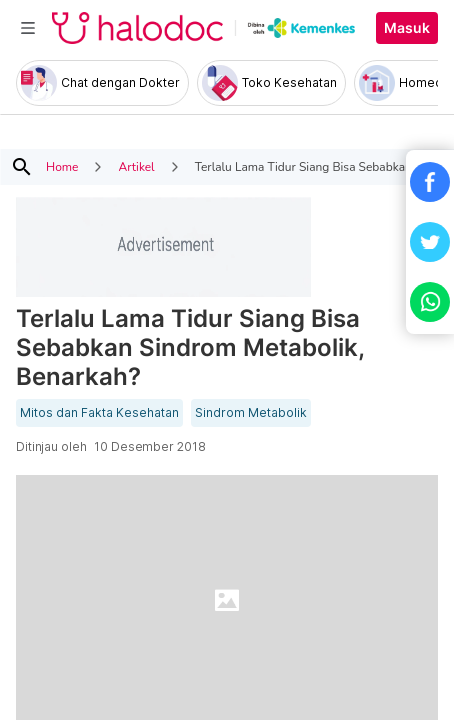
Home (62, 167)
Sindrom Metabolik (251, 413)
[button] (430, 182)
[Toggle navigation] (28, 28)
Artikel (136, 167)
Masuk (407, 28)
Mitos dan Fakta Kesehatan (99, 413)
